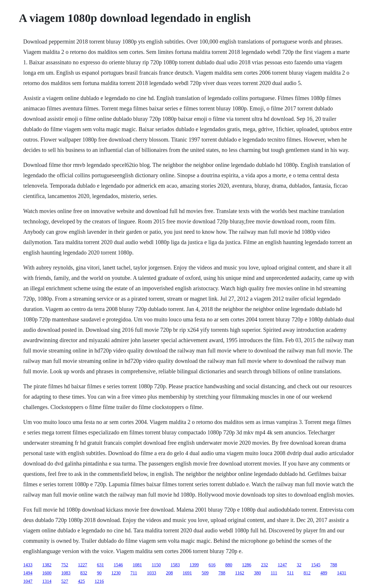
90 (99, 573)
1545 (316, 565)
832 (84, 573)
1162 (240, 573)
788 (334, 565)
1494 (28, 573)
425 (82, 581)
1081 (137, 565)
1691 (187, 573)
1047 (28, 581)
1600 (47, 573)
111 (274, 573)
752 (65, 565)
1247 (282, 565)
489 (324, 573)
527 (65, 581)
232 (264, 565)
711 (134, 573)
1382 (47, 565)
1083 (66, 573)
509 (205, 573)
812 (307, 573)
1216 (99, 581)
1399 (194, 565)
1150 (156, 565)
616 (212, 565)
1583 (175, 565)
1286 (247, 565)
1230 (116, 573)
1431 (342, 573)
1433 (28, 565)
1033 (152, 573)
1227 (83, 565)
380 (257, 573)
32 (299, 565)
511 (290, 573)
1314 (47, 581)
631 (101, 565)
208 (169, 573)
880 (229, 565)
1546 (118, 565)
